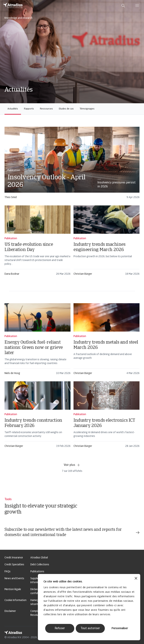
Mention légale (13, 589)
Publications (37, 572)
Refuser (60, 628)
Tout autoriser (90, 628)
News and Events (14, 579)
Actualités (13, 109)
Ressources (46, 109)
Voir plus (72, 465)
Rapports (29, 109)
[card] (72, 165)
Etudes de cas (66, 109)
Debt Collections (40, 565)
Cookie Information (15, 600)
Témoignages (87, 109)
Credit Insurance (14, 558)
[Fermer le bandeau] (136, 579)
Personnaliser (120, 629)
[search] (123, 6)
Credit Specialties (14, 565)
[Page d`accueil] (13, 6)
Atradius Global (39, 558)
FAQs (7, 572)
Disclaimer (10, 611)
